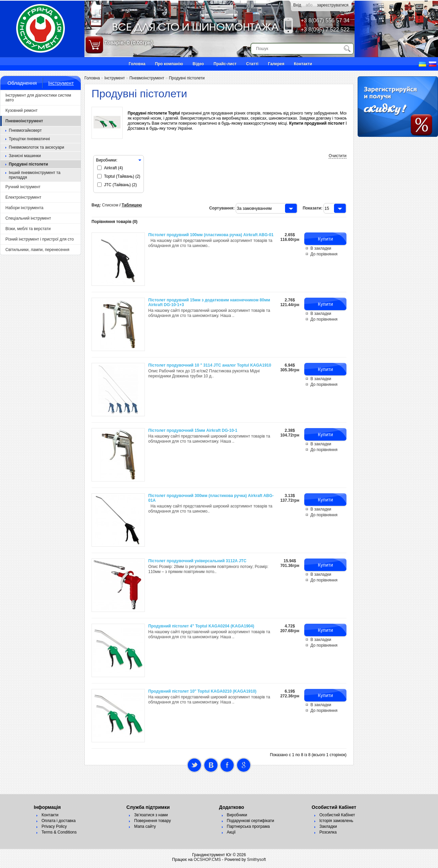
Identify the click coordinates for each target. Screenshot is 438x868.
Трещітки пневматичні (29, 139)
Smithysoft (256, 862)
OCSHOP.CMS (207, 862)
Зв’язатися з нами (151, 818)
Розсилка (328, 835)
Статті (252, 64)
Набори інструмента (24, 208)
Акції (231, 835)
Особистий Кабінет (337, 818)
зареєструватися (333, 5)
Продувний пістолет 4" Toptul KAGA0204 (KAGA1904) (201, 629)
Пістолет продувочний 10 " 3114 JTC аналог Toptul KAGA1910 (210, 368)
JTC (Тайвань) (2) (120, 188)
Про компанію (169, 64)
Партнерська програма (248, 829)
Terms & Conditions (59, 835)
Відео (198, 64)
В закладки (321, 251)
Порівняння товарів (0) (114, 224)
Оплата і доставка (59, 823)
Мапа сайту (145, 829)
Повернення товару (152, 823)
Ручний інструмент (23, 187)
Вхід (297, 5)
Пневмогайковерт (25, 130)
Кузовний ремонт (21, 110)
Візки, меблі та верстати (28, 229)
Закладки (328, 829)
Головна (137, 64)
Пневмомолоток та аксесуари (36, 147)
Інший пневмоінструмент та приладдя (35, 175)
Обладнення (22, 83)
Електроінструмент (23, 197)
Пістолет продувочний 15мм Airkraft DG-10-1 (193, 433)
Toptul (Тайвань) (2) (122, 179)
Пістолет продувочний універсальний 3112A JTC (197, 564)
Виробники (237, 818)
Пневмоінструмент (24, 121)
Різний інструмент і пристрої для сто (40, 239)
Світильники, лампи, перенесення (37, 250)
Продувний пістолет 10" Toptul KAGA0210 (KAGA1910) (202, 694)
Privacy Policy (54, 829)
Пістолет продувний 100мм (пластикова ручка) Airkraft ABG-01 (211, 238)
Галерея (276, 64)
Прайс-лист (225, 64)
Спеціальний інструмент (28, 218)
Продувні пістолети (28, 164)
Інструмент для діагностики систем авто (38, 98)
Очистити (338, 158)
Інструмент (61, 83)
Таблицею (132, 208)
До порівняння (324, 257)
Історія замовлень (336, 823)
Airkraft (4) (113, 171)
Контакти (303, 64)
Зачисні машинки (25, 156)
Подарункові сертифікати (251, 823)
